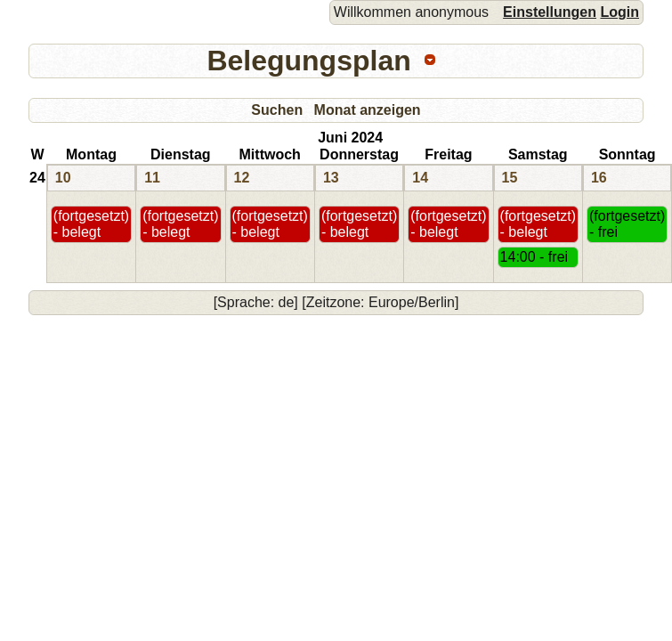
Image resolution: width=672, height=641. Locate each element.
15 (510, 178)
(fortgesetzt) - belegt (91, 224)
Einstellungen (550, 12)
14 (420, 178)
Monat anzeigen (368, 110)
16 (599, 178)
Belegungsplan (308, 61)
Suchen (277, 110)
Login (619, 12)
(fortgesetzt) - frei (627, 224)
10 (63, 178)
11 (152, 178)
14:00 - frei (534, 257)
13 (331, 178)
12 (242, 178)
